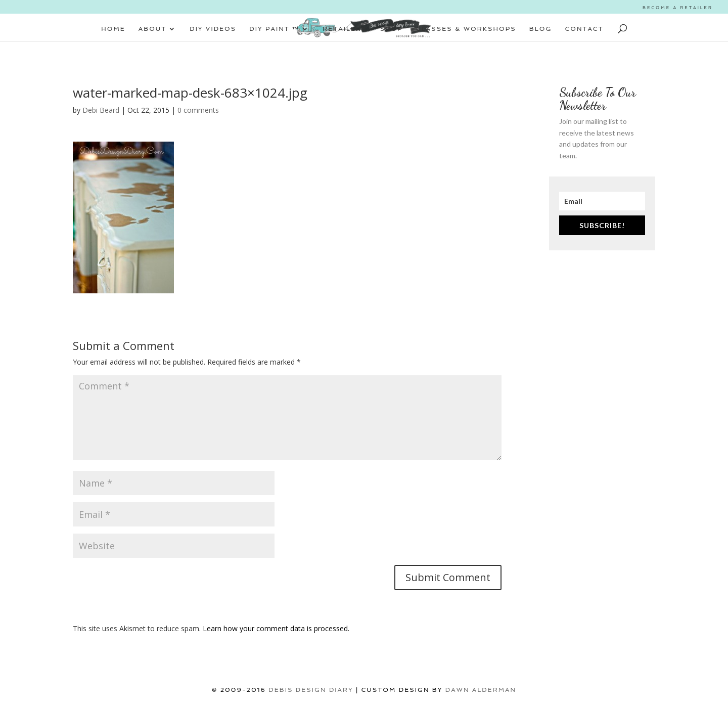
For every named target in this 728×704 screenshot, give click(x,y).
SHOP (392, 29)
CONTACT (584, 29)
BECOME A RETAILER (678, 8)
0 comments (198, 110)
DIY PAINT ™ (274, 29)
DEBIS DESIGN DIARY (311, 690)
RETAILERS (345, 29)
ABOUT (152, 29)
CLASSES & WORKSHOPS (466, 29)
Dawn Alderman (481, 690)
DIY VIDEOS (213, 29)
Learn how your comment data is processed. (276, 628)
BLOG (541, 29)
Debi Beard (101, 110)
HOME (113, 29)
